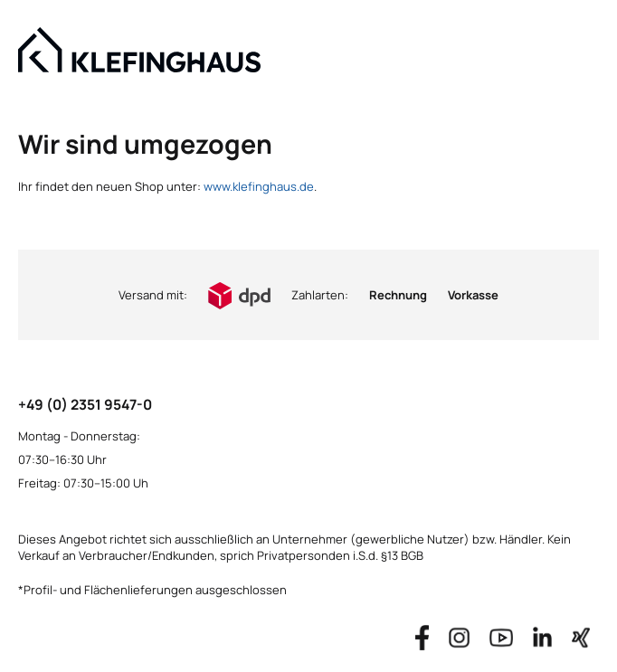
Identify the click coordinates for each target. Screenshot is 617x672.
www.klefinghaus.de (259, 186)
